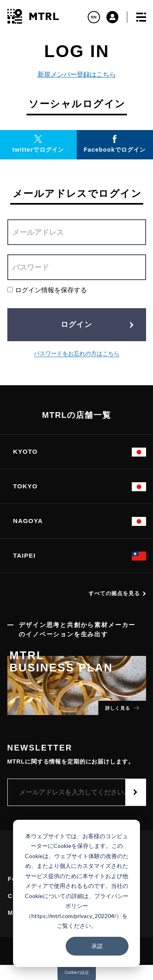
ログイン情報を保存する (47, 290)
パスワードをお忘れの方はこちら (77, 354)
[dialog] (76, 893)
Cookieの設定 (77, 972)
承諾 (97, 946)
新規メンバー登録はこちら (77, 74)
